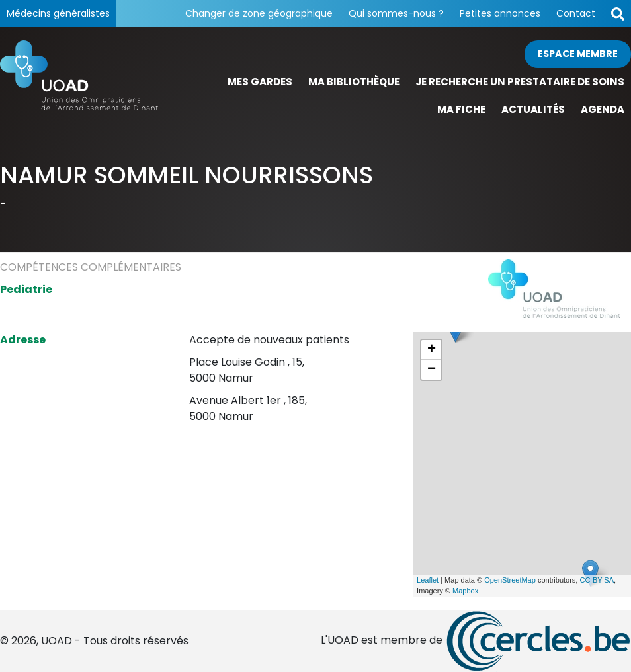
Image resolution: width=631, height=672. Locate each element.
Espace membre (578, 54)
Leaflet (428, 580)
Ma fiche (461, 109)
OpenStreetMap (510, 580)
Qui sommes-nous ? (396, 13)
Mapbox (465, 591)
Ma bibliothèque (354, 82)
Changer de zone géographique (259, 13)
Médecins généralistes (58, 13)
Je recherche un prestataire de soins (520, 82)
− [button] (432, 370)
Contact (576, 13)
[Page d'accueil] (79, 82)
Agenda (603, 109)
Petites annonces (500, 13)
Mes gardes (260, 82)
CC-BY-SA (597, 580)
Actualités (533, 109)
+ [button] (432, 350)
